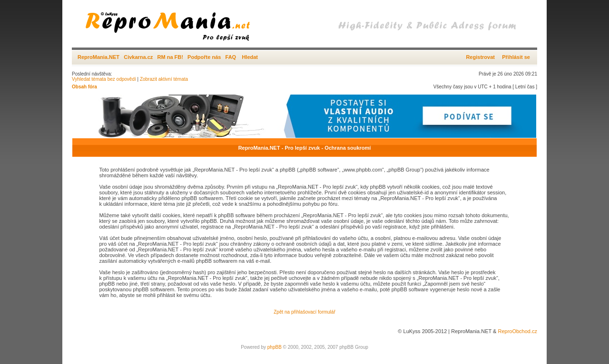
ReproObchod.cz (517, 331)
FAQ (231, 57)
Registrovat (480, 57)
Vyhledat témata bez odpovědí (104, 79)
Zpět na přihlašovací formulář (304, 312)
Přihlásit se (516, 57)
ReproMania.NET (98, 57)
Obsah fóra (84, 87)
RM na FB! (170, 57)
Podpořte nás (204, 57)
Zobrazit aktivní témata (164, 79)
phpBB (275, 347)
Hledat (250, 57)
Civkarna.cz (138, 57)
